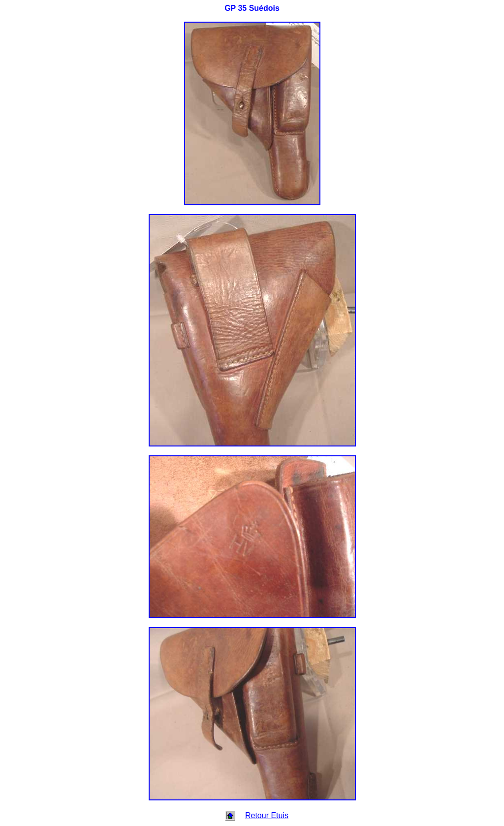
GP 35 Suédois (252, 8)
